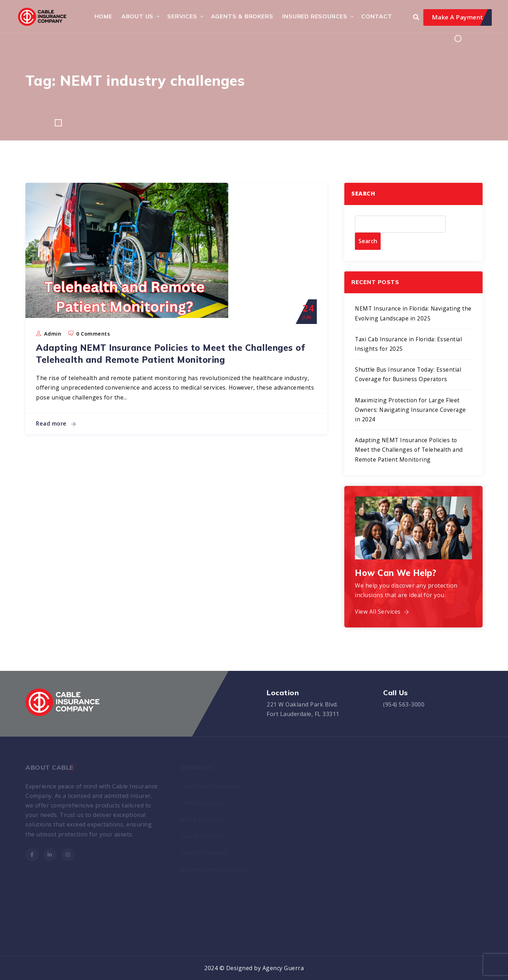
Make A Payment (458, 17)
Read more (56, 436)
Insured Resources (314, 17)
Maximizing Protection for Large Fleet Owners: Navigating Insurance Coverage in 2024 (412, 410)
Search (363, 194)
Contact (375, 17)
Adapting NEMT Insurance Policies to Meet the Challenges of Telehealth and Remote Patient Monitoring (154, 360)
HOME (102, 17)
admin (53, 334)
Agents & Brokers (241, 17)
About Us (136, 17)
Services (181, 17)
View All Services (382, 613)
